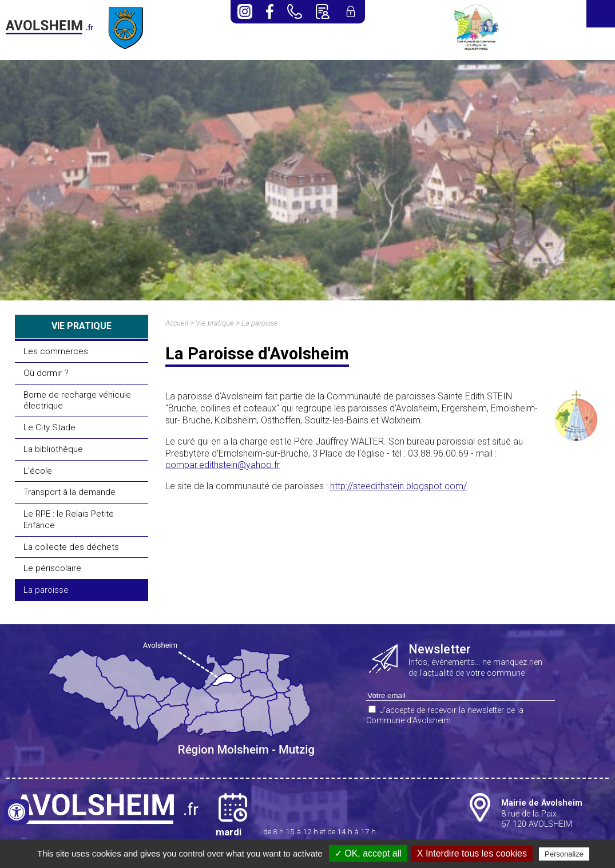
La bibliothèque (53, 449)
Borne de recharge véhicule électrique (77, 401)
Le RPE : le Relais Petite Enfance (69, 520)
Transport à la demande (70, 492)
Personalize (564, 854)
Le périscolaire (52, 568)
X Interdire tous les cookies (472, 853)
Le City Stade (49, 427)
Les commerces (56, 351)
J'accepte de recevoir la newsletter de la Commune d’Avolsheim (445, 716)
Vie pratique (215, 323)
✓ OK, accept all (368, 853)
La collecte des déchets (71, 547)
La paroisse (46, 590)
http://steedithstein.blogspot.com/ (398, 486)
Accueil (177, 323)
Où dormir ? (46, 373)
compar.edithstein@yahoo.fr (223, 465)
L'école (38, 471)
